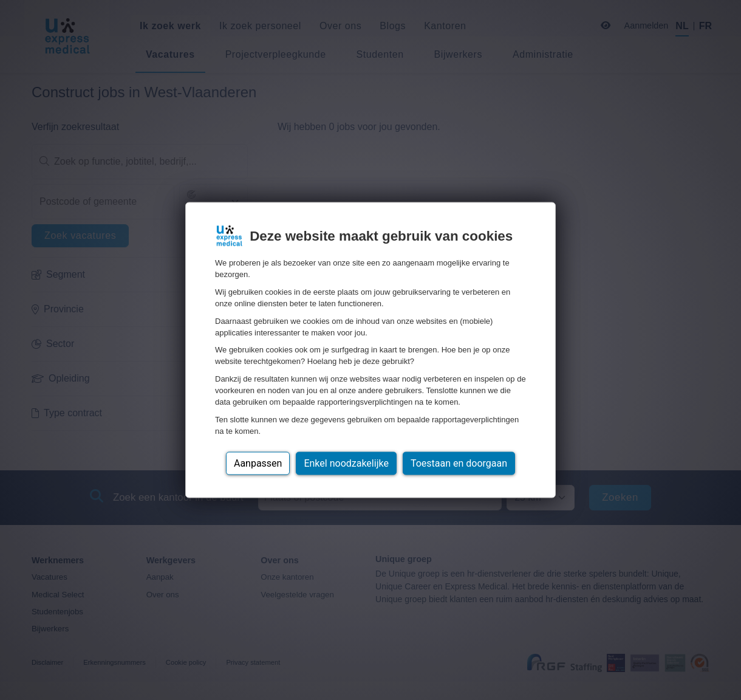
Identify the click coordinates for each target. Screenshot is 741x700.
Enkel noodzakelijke (346, 463)
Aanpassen (258, 463)
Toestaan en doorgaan (459, 463)
